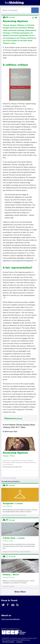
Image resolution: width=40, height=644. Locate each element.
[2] (4, 297)
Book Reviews (6, 478)
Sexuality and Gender (20, 515)
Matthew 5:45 (18, 323)
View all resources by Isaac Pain (12, 467)
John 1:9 (9, 129)
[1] (36, 260)
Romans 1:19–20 (30, 127)
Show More (20, 592)
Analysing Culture (7, 552)
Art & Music (5, 586)
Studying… (12, 586)
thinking (14, 3)
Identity (12, 515)
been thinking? (10, 10)
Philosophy (13, 478)
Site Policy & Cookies (8, 642)
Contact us (19, 642)
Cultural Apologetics (25, 552)
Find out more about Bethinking (11, 619)
